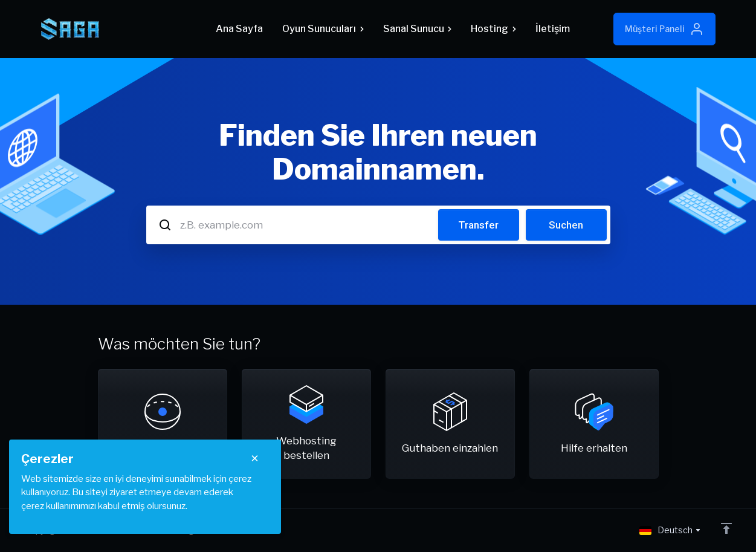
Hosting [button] (493, 29)
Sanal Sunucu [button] (417, 29)
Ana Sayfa (239, 29)
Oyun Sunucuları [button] (323, 29)
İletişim (553, 29)
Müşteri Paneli (664, 29)
